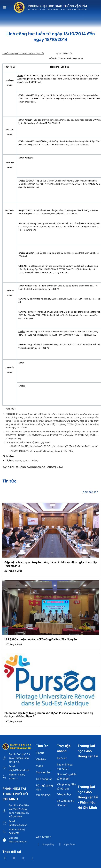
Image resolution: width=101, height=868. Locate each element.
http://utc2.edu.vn (18, 842)
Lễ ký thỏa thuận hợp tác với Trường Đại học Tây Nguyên (41, 639)
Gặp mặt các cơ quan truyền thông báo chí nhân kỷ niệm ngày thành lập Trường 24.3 (50, 564)
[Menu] (4, 7)
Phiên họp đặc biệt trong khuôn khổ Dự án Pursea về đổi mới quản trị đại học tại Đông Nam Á (49, 715)
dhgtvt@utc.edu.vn (19, 770)
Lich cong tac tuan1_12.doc (22, 461)
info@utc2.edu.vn (18, 825)
